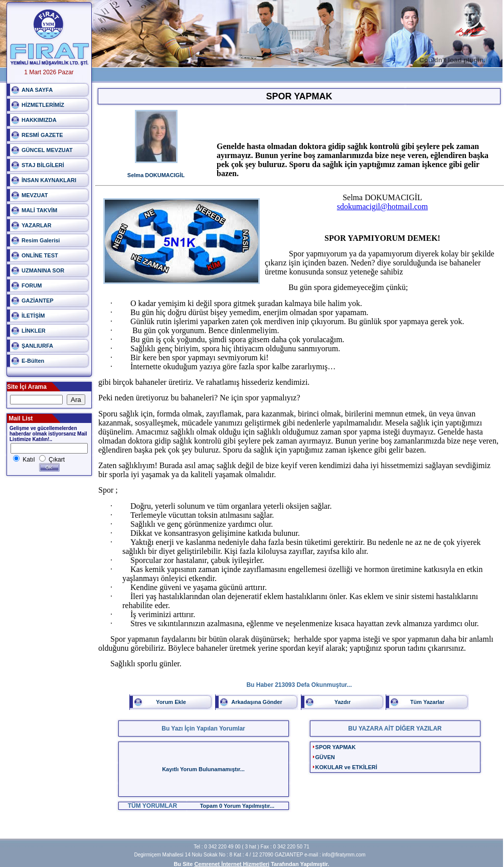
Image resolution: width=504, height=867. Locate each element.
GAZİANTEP (38, 301)
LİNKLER (34, 331)
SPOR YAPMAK (336, 747)
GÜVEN (325, 757)
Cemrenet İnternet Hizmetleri (232, 864)
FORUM (32, 285)
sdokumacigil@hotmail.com (382, 206)
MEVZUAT (35, 195)
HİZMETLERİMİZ (43, 105)
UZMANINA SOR (43, 270)
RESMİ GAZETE (42, 135)
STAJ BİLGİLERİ (43, 165)
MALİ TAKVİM (39, 210)
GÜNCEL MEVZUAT (47, 150)
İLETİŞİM (33, 316)
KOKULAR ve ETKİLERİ (346, 767)
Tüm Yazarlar (427, 702)
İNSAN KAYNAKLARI (49, 180)
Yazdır (343, 702)
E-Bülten (33, 361)
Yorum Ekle (171, 702)
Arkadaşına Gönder (257, 702)
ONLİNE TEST (40, 255)
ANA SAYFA (37, 90)
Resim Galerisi (41, 240)
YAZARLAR (37, 225)
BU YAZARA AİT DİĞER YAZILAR (395, 729)
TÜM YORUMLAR (152, 806)
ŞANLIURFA (37, 346)
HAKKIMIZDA (39, 120)
